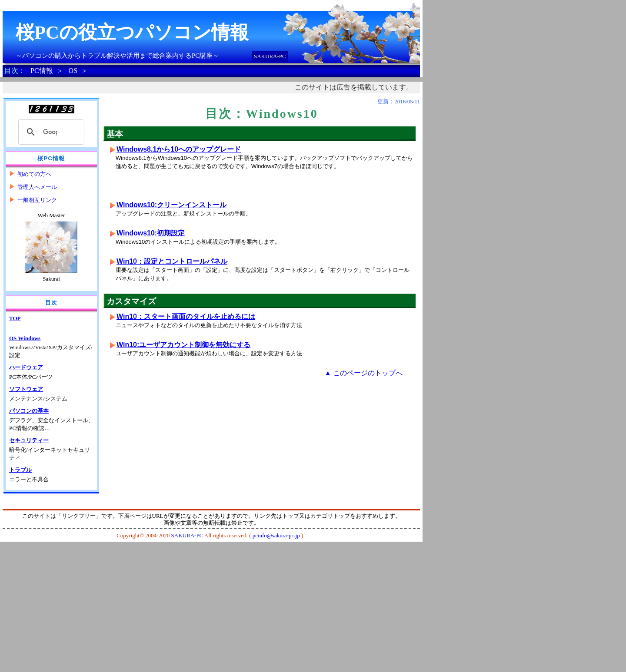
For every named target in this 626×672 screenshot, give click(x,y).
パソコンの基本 (29, 411)
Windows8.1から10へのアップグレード (179, 149)
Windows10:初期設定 (151, 233)
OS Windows (25, 338)
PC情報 (42, 71)
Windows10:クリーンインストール (171, 205)
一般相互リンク (37, 200)
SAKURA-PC (270, 56)
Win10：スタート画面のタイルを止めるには (186, 316)
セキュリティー (29, 440)
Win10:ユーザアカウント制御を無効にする (183, 345)
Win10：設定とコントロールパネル (172, 261)
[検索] (50, 132)
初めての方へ (34, 174)
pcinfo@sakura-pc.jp (276, 535)
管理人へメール (37, 187)
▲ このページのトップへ (363, 373)
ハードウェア (26, 367)
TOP (15, 318)
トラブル (20, 470)
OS (73, 71)
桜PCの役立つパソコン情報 (132, 32)
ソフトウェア (26, 389)
